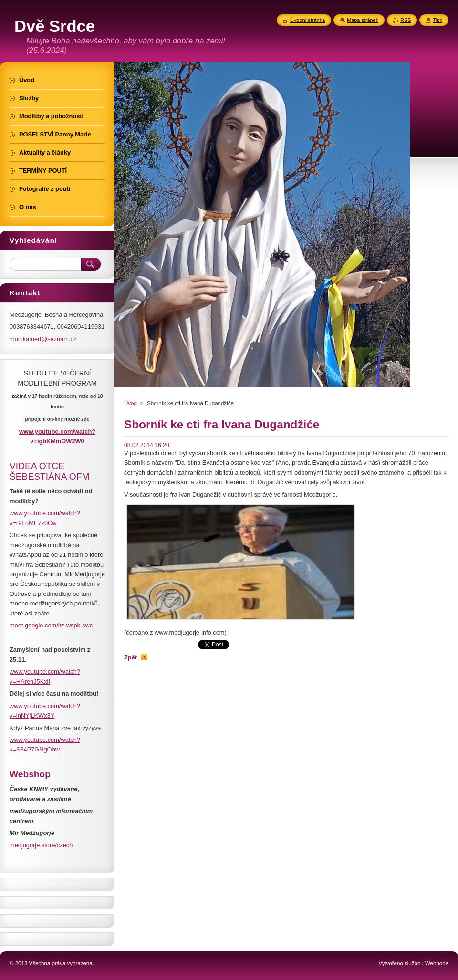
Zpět (130, 657)
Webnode (437, 963)
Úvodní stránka (307, 20)
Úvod (130, 403)
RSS (406, 20)
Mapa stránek (363, 20)
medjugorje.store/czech (41, 845)
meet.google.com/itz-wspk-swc (51, 625)
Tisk (437, 20)
